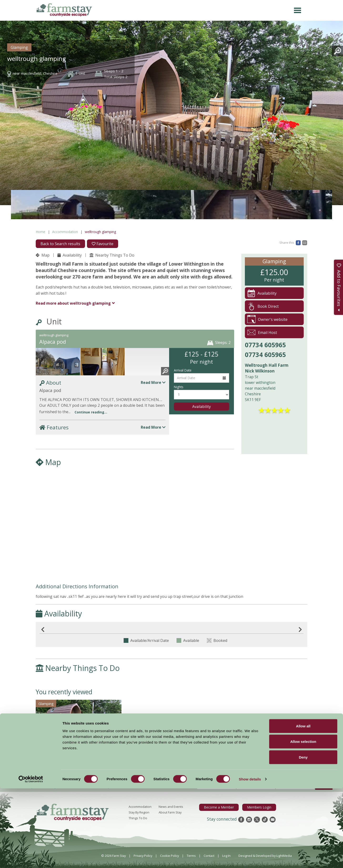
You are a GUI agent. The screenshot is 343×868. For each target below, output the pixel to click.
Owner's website (267, 319)
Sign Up (324, 786)
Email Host (262, 332)
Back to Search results (60, 244)
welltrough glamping (73, 303)
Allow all (303, 806)
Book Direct (263, 306)
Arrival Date (183, 370)
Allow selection (303, 821)
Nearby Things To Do (112, 255)
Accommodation (65, 232)
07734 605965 (265, 345)
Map (43, 255)
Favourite (103, 244)
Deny (303, 837)
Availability (70, 255)
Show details (250, 859)
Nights (179, 387)
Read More (153, 382)
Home (40, 232)
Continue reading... (91, 412)
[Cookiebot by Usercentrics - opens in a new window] (31, 859)
